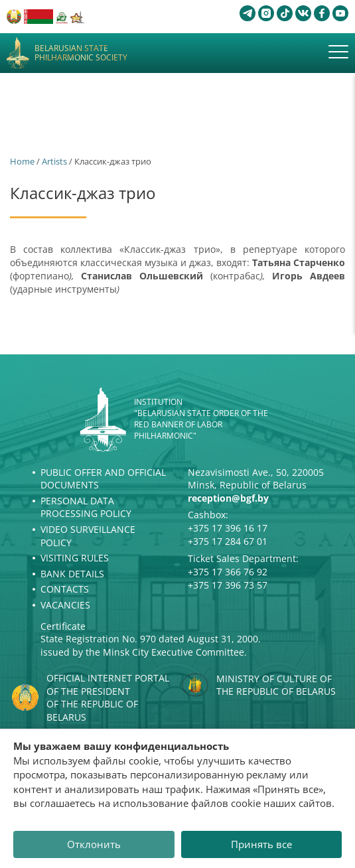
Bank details (72, 574)
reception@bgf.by (228, 498)
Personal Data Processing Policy (86, 507)
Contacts (65, 589)
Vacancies (65, 605)
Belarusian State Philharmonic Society (81, 53)
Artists (54, 161)
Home (22, 161)
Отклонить (94, 844)
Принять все (261, 844)
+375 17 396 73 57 (228, 585)
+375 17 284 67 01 (228, 541)
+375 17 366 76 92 (228, 572)
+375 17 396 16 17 (228, 528)
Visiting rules (75, 558)
